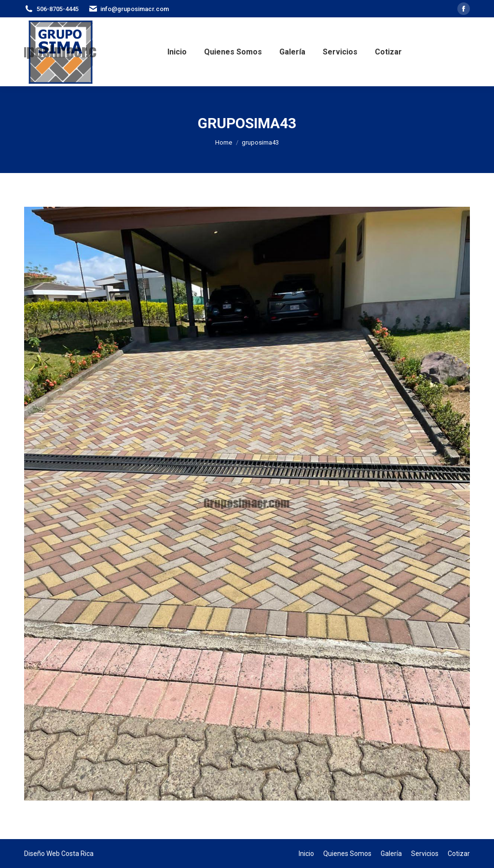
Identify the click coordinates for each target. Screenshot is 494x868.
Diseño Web (42, 854)
